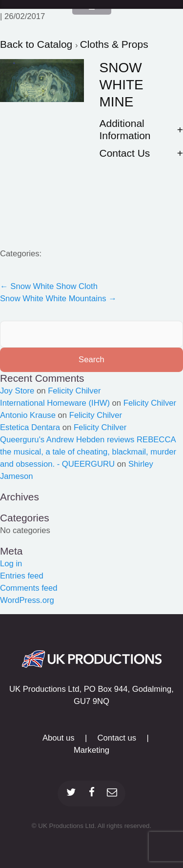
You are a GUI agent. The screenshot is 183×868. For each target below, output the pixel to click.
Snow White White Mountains (58, 299)
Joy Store (17, 391)
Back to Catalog (38, 44)
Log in (11, 564)
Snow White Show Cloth (49, 286)
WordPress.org (27, 600)
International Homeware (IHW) (55, 403)
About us (59, 738)
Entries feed (22, 576)
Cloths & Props (114, 44)
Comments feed (29, 588)
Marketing (91, 750)
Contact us (117, 738)
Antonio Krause (28, 415)
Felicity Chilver (74, 391)
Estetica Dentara (30, 427)
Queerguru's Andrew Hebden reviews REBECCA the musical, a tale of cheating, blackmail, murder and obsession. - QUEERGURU (88, 452)
